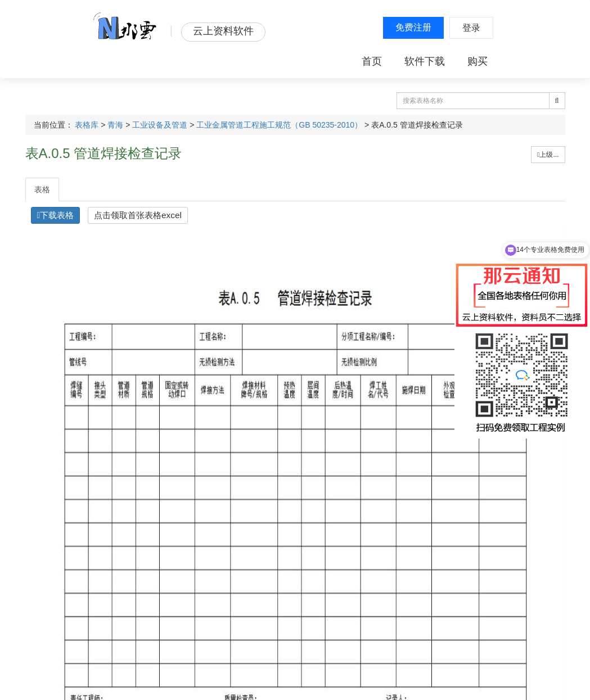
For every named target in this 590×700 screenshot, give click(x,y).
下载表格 (56, 215)
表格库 (87, 125)
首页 (372, 61)
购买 (478, 61)
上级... (548, 155)
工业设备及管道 (160, 125)
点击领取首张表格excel (138, 215)
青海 (115, 125)
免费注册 (413, 27)
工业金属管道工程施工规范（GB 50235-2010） (279, 125)
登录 (471, 28)
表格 (42, 189)
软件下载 (425, 61)
